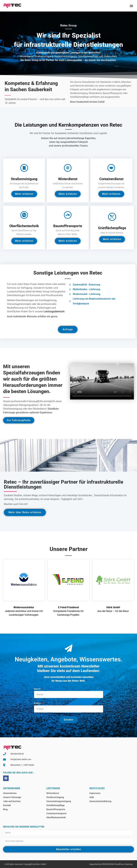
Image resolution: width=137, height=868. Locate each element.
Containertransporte (56, 813)
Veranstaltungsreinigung (59, 801)
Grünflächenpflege (55, 805)
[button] (131, 6)
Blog (5, 809)
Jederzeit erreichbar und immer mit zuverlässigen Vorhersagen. (24, 611)
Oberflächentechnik (56, 817)
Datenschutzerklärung (100, 801)
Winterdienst (53, 793)
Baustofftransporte (56, 809)
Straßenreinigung (55, 797)
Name (38, 689)
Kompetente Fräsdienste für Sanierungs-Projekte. (68, 611)
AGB (92, 797)
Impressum (95, 793)
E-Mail (38, 703)
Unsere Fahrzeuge (12, 797)
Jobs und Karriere (12, 801)
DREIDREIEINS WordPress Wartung (117, 864)
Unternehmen (10, 793)
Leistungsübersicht (54, 311)
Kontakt (7, 805)
